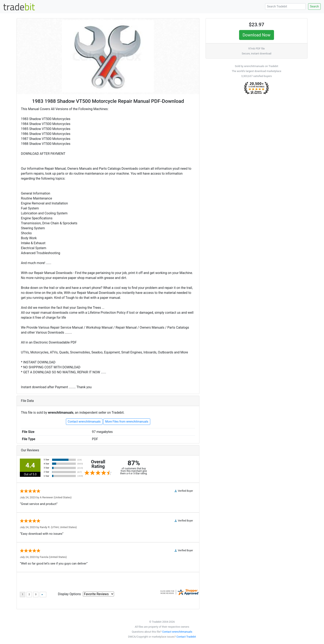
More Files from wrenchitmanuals (127, 422)
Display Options (69, 594)
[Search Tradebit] (285, 7)
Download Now (257, 35)
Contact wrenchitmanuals (84, 422)
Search (314, 6)
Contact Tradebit (186, 637)
